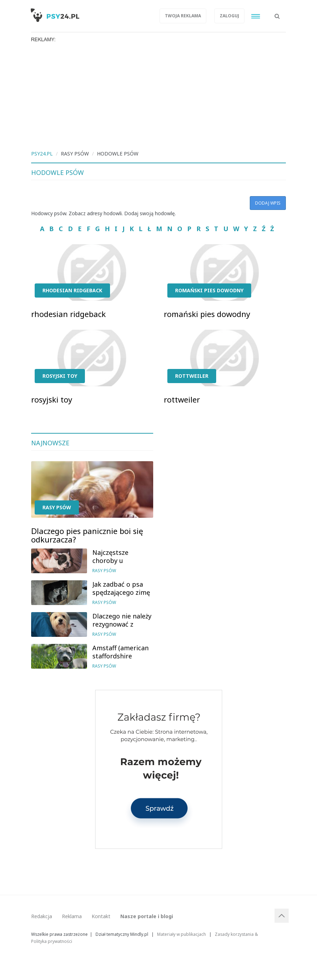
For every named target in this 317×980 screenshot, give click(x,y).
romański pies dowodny (209, 290)
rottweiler (192, 376)
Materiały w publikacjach (181, 934)
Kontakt (101, 916)
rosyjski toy (60, 376)
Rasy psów (57, 507)
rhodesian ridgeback (72, 290)
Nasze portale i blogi (147, 916)
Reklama (72, 916)
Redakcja (42, 916)
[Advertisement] (158, 95)
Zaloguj (229, 16)
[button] (277, 12)
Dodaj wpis (268, 203)
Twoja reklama (183, 16)
